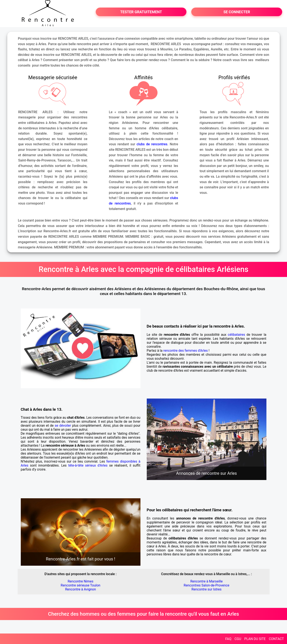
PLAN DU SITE (255, 639)
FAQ (228, 639)
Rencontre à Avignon (81, 589)
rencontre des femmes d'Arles (186, 351)
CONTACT (276, 639)
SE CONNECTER (237, 12)
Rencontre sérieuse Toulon (81, 585)
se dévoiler (63, 426)
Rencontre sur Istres (206, 589)
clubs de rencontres (152, 144)
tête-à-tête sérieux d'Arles (88, 465)
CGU (238, 639)
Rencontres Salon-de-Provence (206, 585)
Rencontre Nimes (81, 581)
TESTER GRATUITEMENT (141, 12)
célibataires (236, 335)
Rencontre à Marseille (206, 581)
